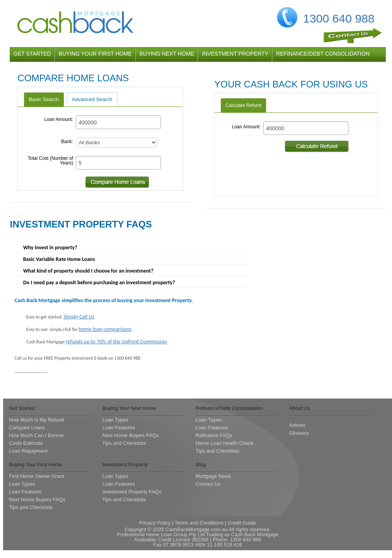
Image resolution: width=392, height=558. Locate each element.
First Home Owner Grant (37, 476)
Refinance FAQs (214, 435)
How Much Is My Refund (37, 420)
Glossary (299, 433)
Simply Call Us (79, 317)
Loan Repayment (28, 451)
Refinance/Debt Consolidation (229, 408)
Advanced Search (92, 99)
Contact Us (208, 484)
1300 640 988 (339, 18)
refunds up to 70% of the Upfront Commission (116, 342)
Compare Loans (27, 428)
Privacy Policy (155, 523)
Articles (297, 425)
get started (32, 53)
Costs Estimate (26, 443)
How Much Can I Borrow (36, 435)
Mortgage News (213, 476)
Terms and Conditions (199, 523)
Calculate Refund (243, 105)
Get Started (22, 408)
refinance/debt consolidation (323, 53)
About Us (299, 408)
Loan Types (115, 420)
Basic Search (44, 99)
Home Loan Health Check (225, 443)
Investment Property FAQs (132, 492)
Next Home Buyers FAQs (130, 435)
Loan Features (119, 428)
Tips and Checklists (124, 443)
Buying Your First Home (36, 464)
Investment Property (125, 464)
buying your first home (95, 53)
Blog (201, 464)
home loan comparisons (105, 329)
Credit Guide (242, 523)
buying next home (167, 53)
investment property (235, 53)
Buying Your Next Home (129, 408)
